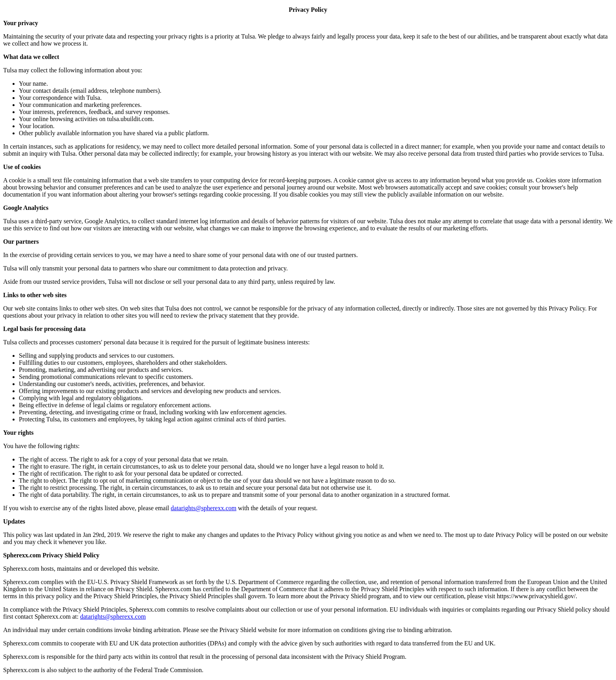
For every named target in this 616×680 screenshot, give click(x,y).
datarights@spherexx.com (204, 508)
